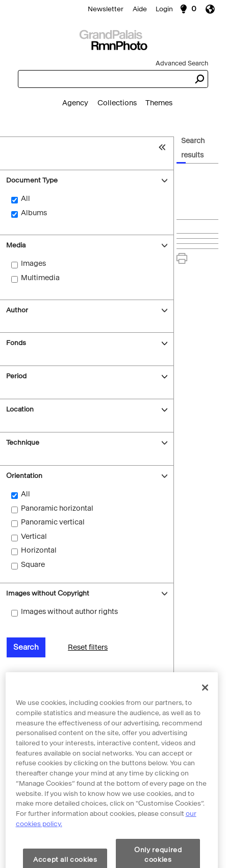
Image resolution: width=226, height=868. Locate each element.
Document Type (32, 180)
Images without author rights (69, 612)
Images (33, 264)
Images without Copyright (48, 593)
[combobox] (104, 79)
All (26, 199)
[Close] (205, 705)
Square (33, 565)
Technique (23, 442)
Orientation (24, 476)
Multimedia (40, 278)
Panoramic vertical (53, 522)
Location (20, 409)
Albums (34, 213)
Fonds (16, 343)
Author (17, 310)
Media (16, 245)
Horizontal (39, 550)
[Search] (113, 39)
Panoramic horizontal (57, 508)
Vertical (34, 536)
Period (16, 376)
